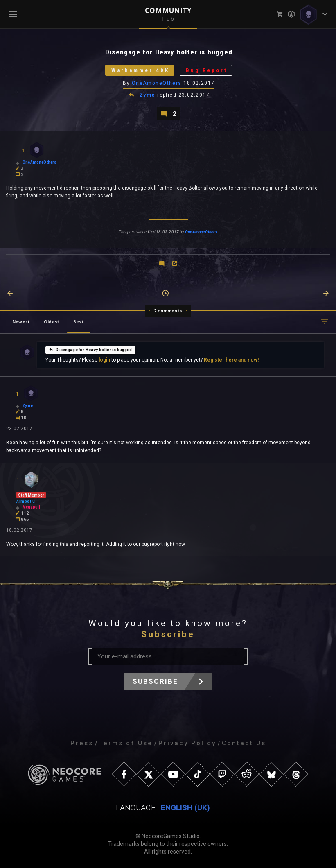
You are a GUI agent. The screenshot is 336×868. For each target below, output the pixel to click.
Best (79, 322)
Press (82, 743)
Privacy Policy (187, 743)
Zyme (148, 95)
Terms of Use (126, 743)
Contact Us (244, 743)
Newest (21, 322)
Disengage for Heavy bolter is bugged (90, 350)
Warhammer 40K (140, 70)
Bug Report (207, 70)
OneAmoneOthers (157, 83)
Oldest (52, 322)
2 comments (168, 311)
